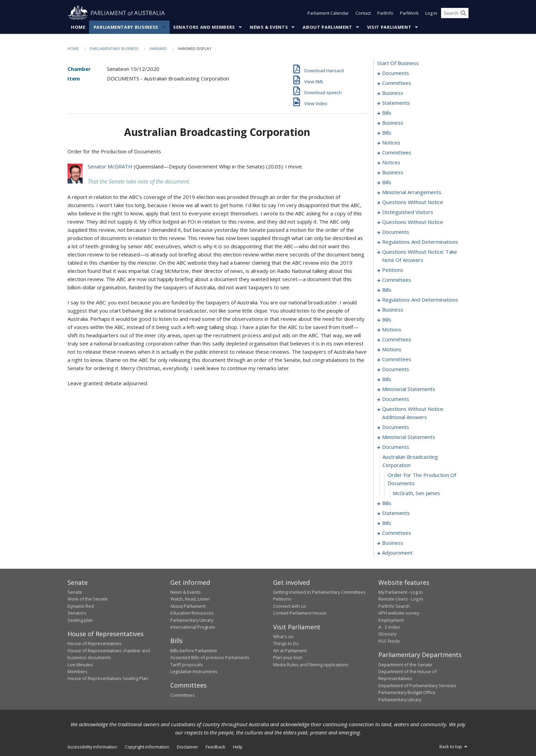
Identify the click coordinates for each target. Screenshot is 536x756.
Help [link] (238, 747)
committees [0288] (397, 339)
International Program (193, 627)
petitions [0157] (393, 270)
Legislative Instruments (194, 671)
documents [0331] (396, 427)
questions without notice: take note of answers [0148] (420, 256)
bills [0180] (387, 290)
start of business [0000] (398, 63)
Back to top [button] (454, 746)
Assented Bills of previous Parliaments (210, 657)
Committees (183, 695)
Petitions (282, 599)
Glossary (387, 634)
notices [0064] (391, 162)
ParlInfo (385, 13)
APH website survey (399, 613)
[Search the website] (455, 13)
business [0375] (393, 543)
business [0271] (393, 310)
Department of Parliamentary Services (417, 685)
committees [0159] (397, 280)
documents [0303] (396, 369)
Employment (391, 620)
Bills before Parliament (194, 651)
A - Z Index (389, 627)
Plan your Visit (288, 657)
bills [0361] (387, 523)
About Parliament (327, 27)
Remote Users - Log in (401, 599)
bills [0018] (387, 113)
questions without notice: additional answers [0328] (413, 413)
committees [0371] (397, 533)
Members (77, 671)
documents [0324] (396, 399)
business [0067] (393, 172)
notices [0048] (391, 142)
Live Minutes (80, 665)
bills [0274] (387, 319)
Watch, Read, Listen (190, 599)
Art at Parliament (290, 651)
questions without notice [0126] (413, 202)
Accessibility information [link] (92, 747)
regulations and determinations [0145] (420, 242)
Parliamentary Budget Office (407, 692)
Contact (363, 13)
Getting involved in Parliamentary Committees (319, 592)
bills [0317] (387, 379)
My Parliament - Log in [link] (400, 592)
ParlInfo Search (394, 606)
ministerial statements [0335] (409, 437)
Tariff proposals (187, 665)
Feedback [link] (216, 747)
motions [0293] (392, 349)
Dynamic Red (81, 606)
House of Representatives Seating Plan (108, 678)
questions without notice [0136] (413, 222)
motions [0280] (392, 329)
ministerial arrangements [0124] (412, 192)
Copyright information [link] (147, 747)
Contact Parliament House (300, 613)
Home (78, 27)
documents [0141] (396, 232)
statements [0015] (396, 103)
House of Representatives (95, 643)
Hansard (158, 48)
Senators (77, 613)
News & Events (269, 27)
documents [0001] (396, 73)
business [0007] (393, 93)
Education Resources (192, 613)
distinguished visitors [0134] (408, 212)
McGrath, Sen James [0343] (416, 493)
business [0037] (393, 123)
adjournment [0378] (397, 553)
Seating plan (80, 620)
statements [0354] (396, 513)
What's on (283, 637)
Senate (75, 592)
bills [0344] (387, 503)
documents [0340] (396, 447)
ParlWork (409, 13)
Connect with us (290, 606)
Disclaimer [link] (187, 747)
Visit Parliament (389, 27)
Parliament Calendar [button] (328, 13)
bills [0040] (387, 133)
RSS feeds (389, 641)
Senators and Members (204, 27)
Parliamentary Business (126, 27)
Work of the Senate (88, 599)
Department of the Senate (405, 665)
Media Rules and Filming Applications (311, 665)
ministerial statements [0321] (409, 389)
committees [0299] (397, 359)
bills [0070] (387, 182)
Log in (431, 13)
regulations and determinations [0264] (420, 300)
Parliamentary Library (192, 620)
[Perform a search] (463, 13)
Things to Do (286, 643)
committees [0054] (397, 152)
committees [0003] (397, 83)
